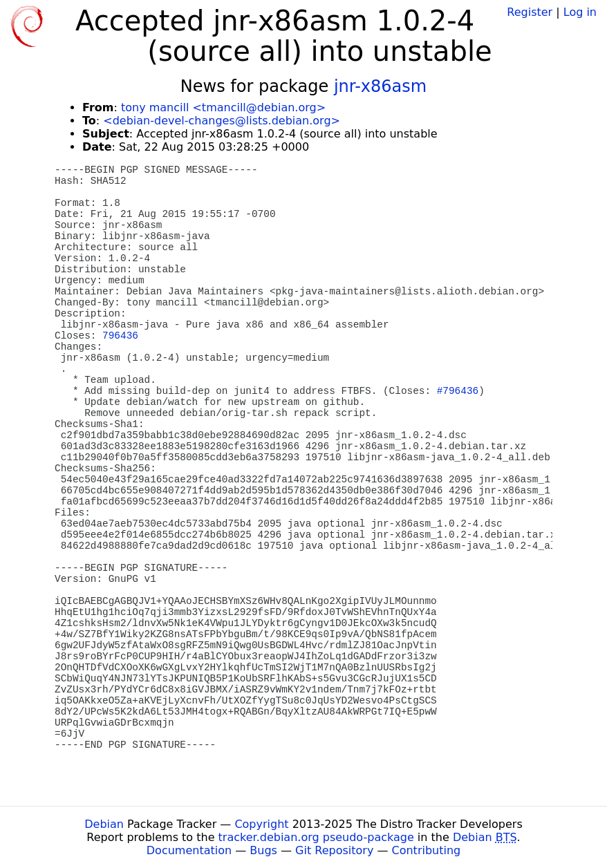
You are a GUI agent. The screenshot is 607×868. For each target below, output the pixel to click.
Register (530, 12)
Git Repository (334, 850)
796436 (120, 336)
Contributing (427, 850)
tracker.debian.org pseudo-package (316, 837)
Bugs (263, 850)
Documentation (189, 850)
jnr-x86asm (380, 86)
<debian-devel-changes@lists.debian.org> (222, 121)
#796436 (458, 391)
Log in (580, 12)
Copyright (261, 824)
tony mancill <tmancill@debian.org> (223, 107)
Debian (104, 824)
